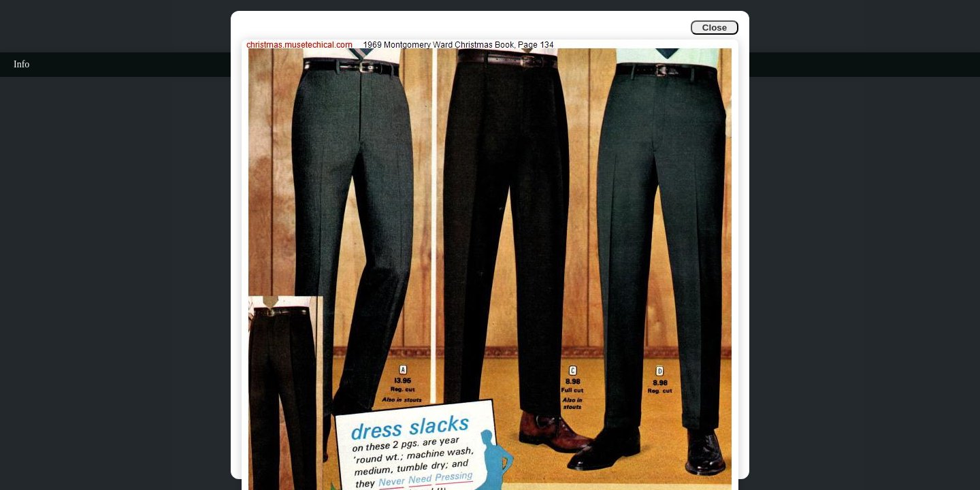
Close (715, 28)
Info (21, 64)
